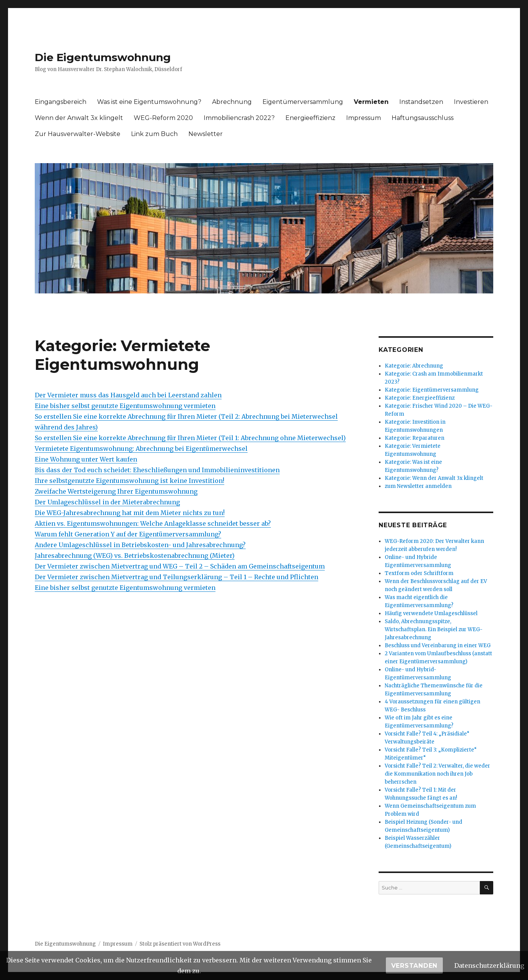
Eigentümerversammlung (303, 102)
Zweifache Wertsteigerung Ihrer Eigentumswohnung (116, 491)
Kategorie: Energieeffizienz (420, 398)
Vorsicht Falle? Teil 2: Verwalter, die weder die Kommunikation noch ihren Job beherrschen (437, 774)
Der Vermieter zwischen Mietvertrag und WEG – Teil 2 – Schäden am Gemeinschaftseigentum (180, 566)
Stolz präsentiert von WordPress (180, 944)
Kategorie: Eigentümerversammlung (432, 390)
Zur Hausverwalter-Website (78, 134)
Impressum (364, 118)
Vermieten (371, 102)
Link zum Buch (154, 134)
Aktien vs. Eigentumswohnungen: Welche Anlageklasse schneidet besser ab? (153, 523)
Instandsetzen (421, 102)
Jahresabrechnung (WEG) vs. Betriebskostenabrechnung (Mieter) (135, 556)
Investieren (471, 102)
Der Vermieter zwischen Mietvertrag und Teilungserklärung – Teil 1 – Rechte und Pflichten (177, 577)
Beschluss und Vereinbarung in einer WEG (438, 646)
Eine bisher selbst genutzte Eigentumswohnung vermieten (125, 406)
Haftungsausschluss (423, 118)
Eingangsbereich (61, 102)
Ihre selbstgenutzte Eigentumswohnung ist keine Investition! (130, 481)
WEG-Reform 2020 (163, 118)
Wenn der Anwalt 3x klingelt (79, 118)
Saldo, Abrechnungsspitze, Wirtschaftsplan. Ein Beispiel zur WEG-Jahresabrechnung (434, 629)
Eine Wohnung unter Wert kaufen (86, 459)
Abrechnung (232, 102)
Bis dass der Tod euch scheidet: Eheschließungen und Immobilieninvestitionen (157, 470)
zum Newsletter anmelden (418, 486)
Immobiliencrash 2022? (239, 118)
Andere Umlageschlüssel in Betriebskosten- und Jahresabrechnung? (140, 545)
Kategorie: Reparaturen (415, 438)
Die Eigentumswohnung (103, 57)
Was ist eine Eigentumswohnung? (149, 102)
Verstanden (415, 966)
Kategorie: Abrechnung (414, 366)
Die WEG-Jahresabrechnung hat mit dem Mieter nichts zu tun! (130, 513)
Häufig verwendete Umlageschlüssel (431, 613)
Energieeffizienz (310, 118)
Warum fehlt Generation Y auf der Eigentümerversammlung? (128, 534)
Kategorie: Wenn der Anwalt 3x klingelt (434, 478)
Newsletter (206, 134)
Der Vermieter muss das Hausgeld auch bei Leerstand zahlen (128, 395)
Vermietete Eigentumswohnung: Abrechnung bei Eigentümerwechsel (141, 449)
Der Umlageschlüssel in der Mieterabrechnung (107, 502)
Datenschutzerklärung (489, 965)
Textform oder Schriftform (419, 573)
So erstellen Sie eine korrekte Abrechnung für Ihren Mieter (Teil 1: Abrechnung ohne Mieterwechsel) (190, 438)
